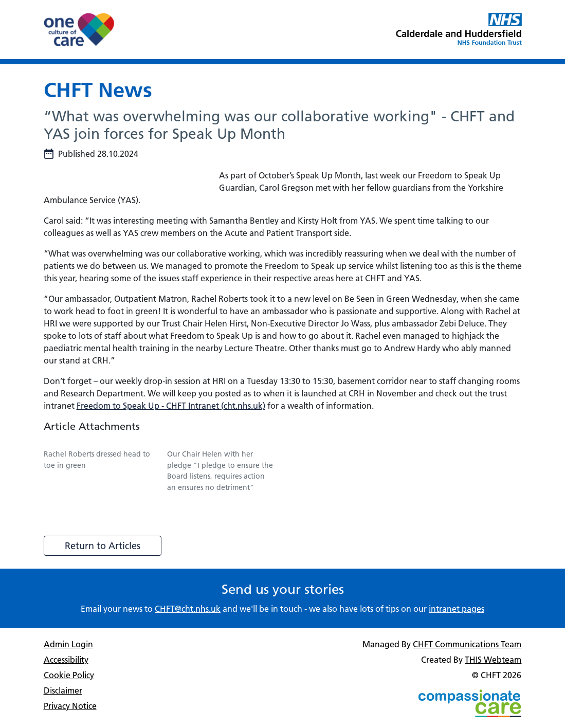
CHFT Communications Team (467, 644)
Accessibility (66, 660)
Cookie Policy (69, 675)
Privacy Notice (70, 706)
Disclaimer (63, 690)
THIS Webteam (493, 660)
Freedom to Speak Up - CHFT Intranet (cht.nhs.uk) (171, 406)
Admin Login (68, 644)
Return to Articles (103, 546)
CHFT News (98, 90)
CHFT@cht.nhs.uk (188, 609)
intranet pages (457, 609)
